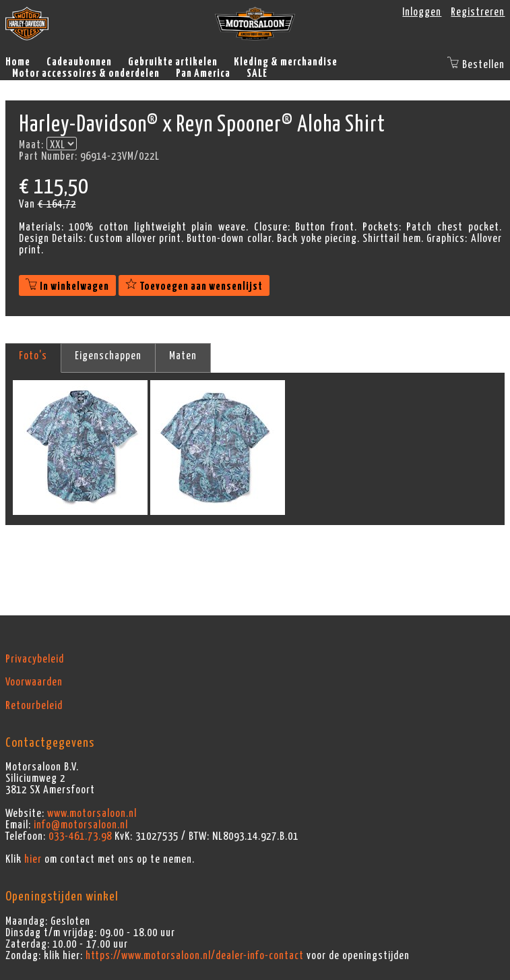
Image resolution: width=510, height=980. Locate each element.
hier (33, 859)
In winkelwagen (67, 286)
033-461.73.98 (80, 836)
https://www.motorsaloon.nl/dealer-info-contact (195, 956)
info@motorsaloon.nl (81, 825)
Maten (183, 356)
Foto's (33, 356)
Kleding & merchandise (286, 62)
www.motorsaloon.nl (92, 814)
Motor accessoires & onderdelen (86, 73)
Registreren (478, 12)
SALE (257, 73)
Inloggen (422, 12)
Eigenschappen (108, 356)
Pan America (203, 73)
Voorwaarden (34, 682)
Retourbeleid (34, 706)
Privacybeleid (35, 659)
